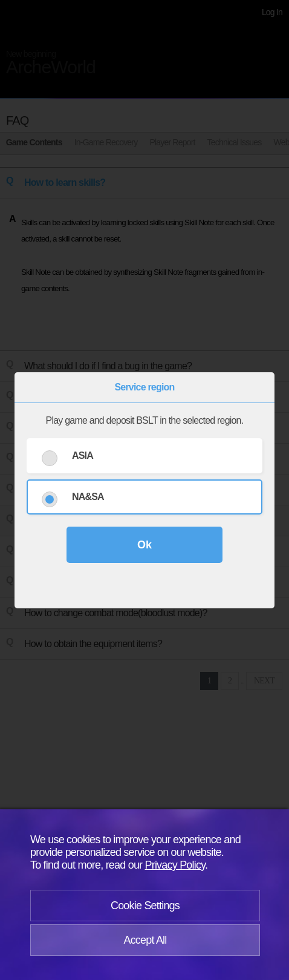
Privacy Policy (175, 865)
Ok (144, 545)
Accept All (145, 940)
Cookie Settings (145, 906)
